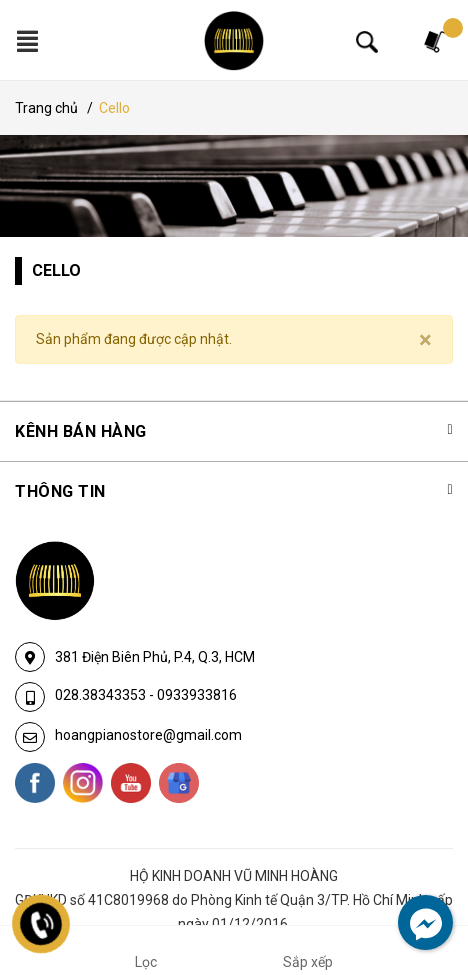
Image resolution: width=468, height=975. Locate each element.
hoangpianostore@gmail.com (148, 735)
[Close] (425, 340)
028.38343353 (102, 695)
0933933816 (197, 695)
